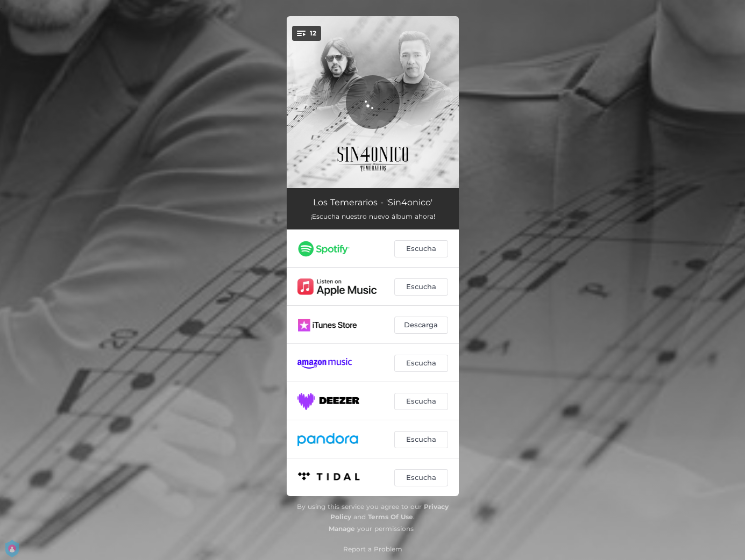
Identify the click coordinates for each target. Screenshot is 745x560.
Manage (342, 529)
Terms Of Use (391, 517)
